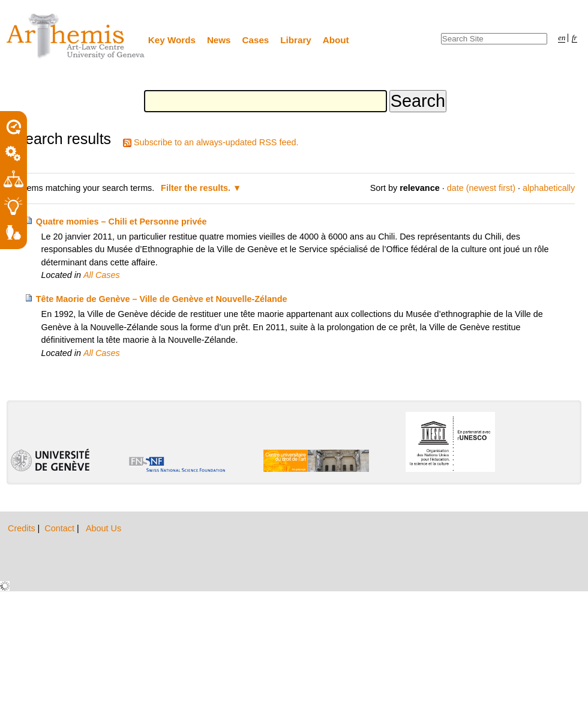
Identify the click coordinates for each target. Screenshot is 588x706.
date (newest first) (481, 188)
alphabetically (549, 188)
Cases (256, 40)
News (219, 40)
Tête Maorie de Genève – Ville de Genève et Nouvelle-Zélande (162, 299)
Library (296, 40)
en (562, 38)
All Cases (102, 275)
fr (574, 38)
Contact (61, 528)
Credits (23, 528)
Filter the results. (197, 188)
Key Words (172, 40)
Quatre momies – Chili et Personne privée (121, 222)
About (336, 40)
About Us (103, 528)
